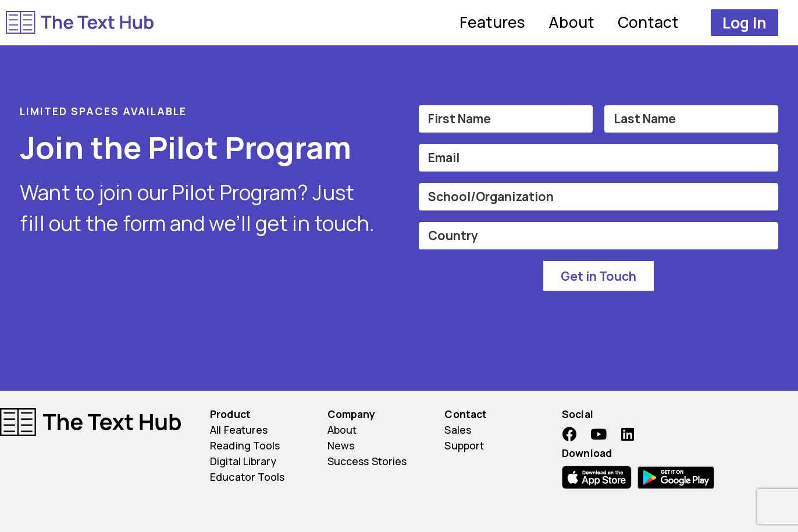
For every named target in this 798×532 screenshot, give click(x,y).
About (571, 22)
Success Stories (367, 461)
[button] (744, 23)
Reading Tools (245, 445)
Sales (458, 430)
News (341, 445)
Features (493, 22)
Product (230, 414)
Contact (649, 22)
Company (352, 414)
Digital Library (243, 461)
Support (464, 445)
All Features (239, 430)
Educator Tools (247, 477)
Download (587, 453)
